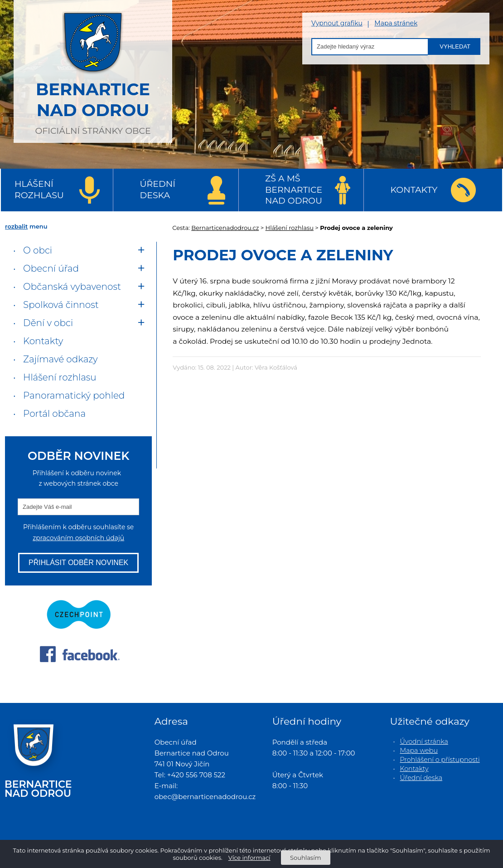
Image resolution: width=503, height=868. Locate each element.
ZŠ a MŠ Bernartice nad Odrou (294, 190)
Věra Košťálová (276, 367)
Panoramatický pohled (74, 395)
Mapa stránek (396, 23)
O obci (38, 250)
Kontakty (414, 190)
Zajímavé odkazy (60, 359)
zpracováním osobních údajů (78, 538)
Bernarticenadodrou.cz (225, 228)
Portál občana (54, 414)
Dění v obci (48, 323)
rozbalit (16, 226)
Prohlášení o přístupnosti (440, 760)
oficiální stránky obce (93, 70)
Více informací (249, 858)
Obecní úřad (51, 268)
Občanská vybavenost (72, 287)
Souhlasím (305, 858)
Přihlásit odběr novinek (78, 563)
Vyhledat (455, 46)
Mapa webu (419, 751)
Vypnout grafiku (337, 23)
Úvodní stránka (424, 741)
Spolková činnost (61, 305)
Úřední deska (158, 190)
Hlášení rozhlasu (39, 190)
